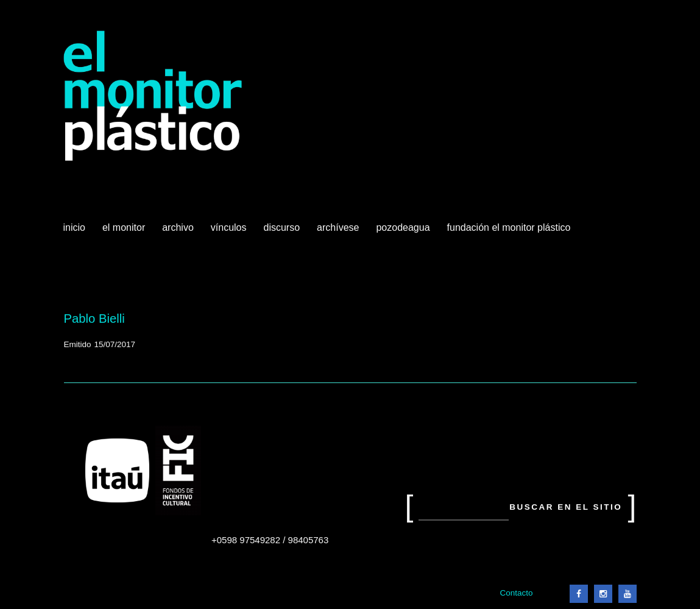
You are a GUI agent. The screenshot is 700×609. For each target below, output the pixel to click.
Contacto (516, 593)
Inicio (74, 227)
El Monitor (125, 232)
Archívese (338, 227)
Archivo (179, 232)
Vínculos (230, 232)
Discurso (282, 227)
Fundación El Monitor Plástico (509, 227)
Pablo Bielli (94, 319)
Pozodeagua (404, 232)
